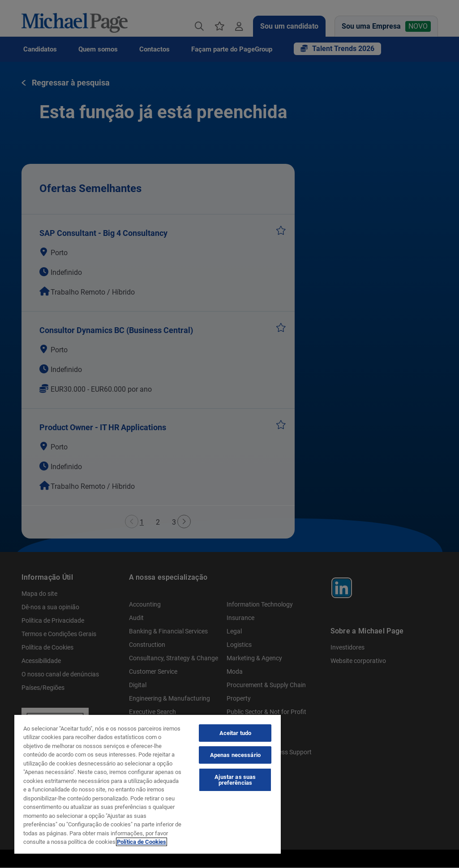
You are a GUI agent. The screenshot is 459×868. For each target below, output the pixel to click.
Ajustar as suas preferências (235, 780)
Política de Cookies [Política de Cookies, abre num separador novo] (142, 842)
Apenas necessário (235, 755)
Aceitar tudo (236, 733)
